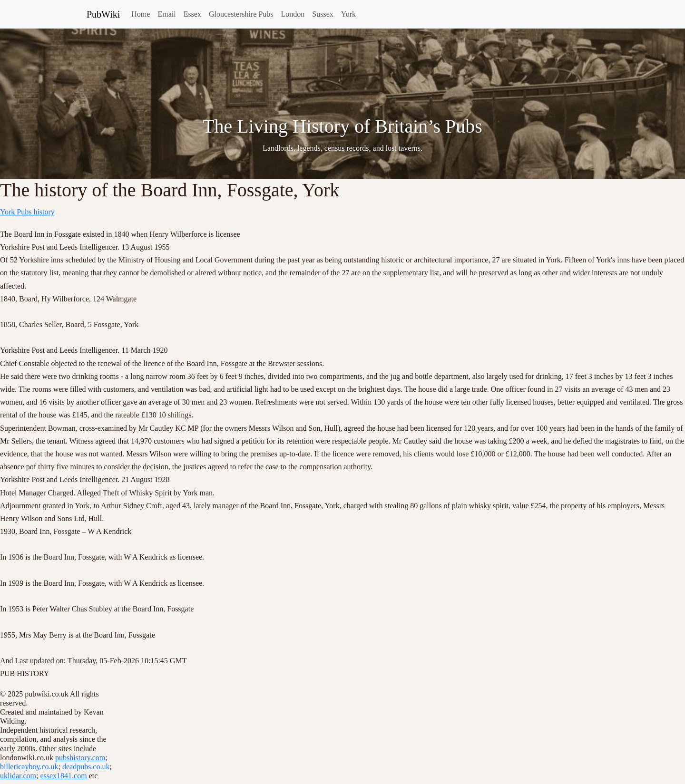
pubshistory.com (80, 758)
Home (141, 14)
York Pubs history (27, 212)
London (293, 14)
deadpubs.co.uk (86, 767)
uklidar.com (18, 776)
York (348, 14)
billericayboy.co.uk (29, 767)
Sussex (323, 14)
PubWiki (103, 14)
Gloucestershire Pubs (241, 14)
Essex (192, 14)
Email (166, 14)
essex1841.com (63, 776)
